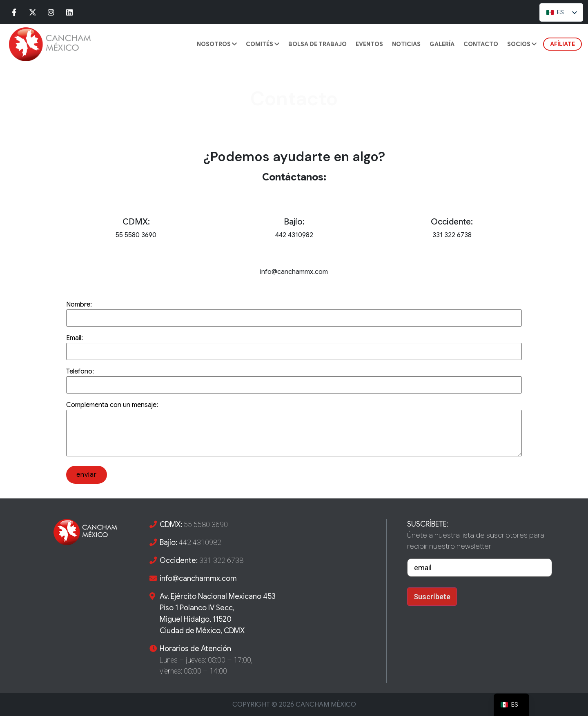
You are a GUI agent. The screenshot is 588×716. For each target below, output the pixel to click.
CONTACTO (481, 44)
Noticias (406, 44)
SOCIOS (522, 44)
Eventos (369, 44)
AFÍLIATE (562, 44)
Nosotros (217, 44)
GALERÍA (442, 44)
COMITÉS (263, 44)
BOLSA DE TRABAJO (317, 44)
